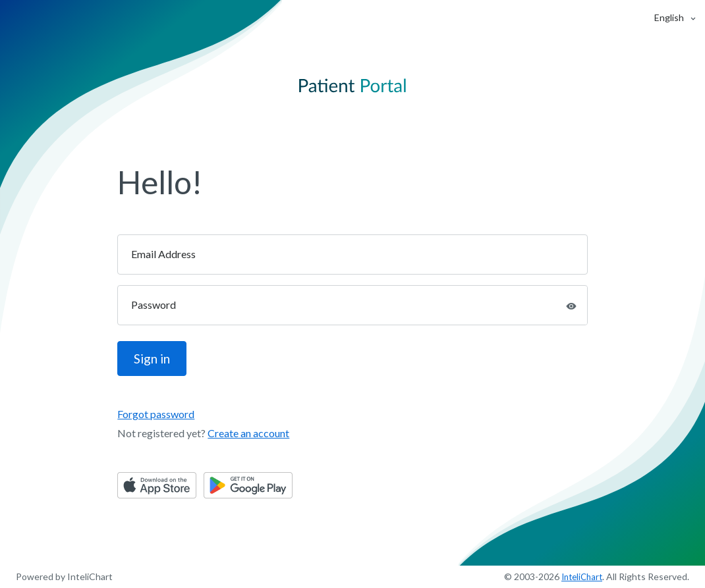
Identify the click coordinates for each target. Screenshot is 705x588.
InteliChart (582, 577)
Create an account (248, 433)
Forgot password (156, 414)
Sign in (152, 359)
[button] (669, 17)
